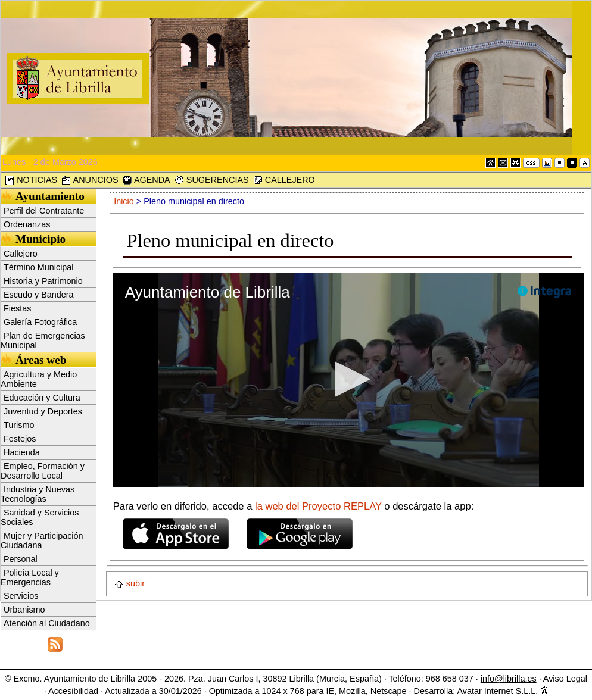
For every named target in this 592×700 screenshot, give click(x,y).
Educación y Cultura (42, 398)
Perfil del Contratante (44, 211)
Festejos (20, 439)
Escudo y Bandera (39, 295)
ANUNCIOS (90, 180)
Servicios (21, 596)
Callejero (21, 254)
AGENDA (147, 180)
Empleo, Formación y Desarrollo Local (43, 471)
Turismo (19, 425)
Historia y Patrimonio (43, 281)
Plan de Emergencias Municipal (43, 340)
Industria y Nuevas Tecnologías (38, 494)
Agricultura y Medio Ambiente (39, 379)
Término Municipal (39, 267)
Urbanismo (24, 610)
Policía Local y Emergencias (30, 577)
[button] (348, 379)
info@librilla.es (509, 679)
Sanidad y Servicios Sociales (40, 517)
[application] (348, 380)
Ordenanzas (27, 224)
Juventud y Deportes (43, 411)
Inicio (125, 201)
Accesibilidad (73, 691)
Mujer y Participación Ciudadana (42, 540)
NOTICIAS (31, 180)
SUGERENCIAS (212, 180)
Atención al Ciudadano (47, 623)
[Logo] (545, 292)
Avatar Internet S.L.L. (502, 691)
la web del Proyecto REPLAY (320, 506)
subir (129, 583)
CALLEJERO (284, 180)
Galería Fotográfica (40, 322)
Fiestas (17, 308)
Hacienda (22, 452)
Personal (21, 559)
